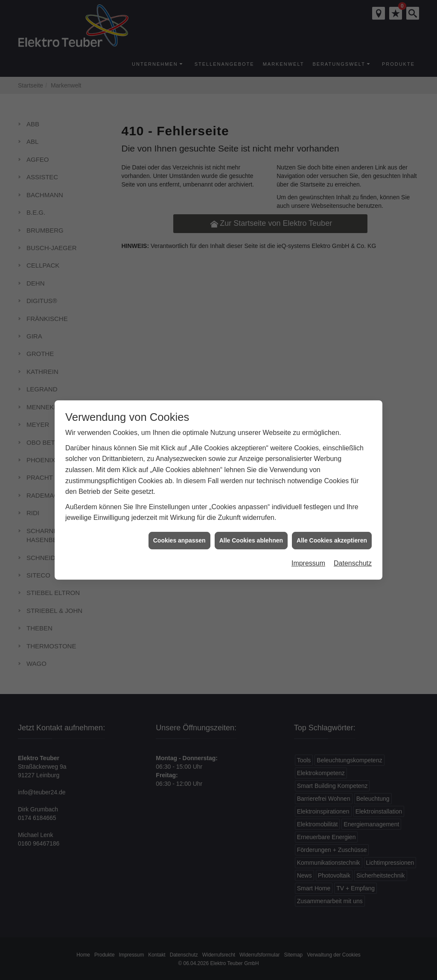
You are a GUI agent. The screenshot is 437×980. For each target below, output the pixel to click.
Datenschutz (353, 555)
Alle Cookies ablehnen (251, 531)
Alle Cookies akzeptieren (332, 531)
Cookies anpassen (179, 531)
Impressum (308, 555)
